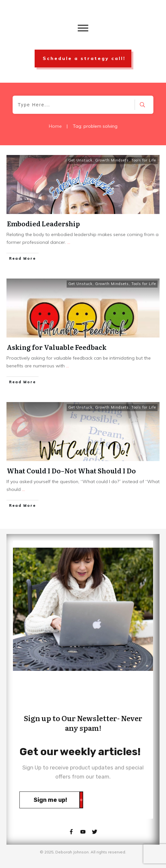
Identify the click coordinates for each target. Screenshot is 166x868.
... (69, 242)
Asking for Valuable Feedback (57, 347)
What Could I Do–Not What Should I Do (71, 470)
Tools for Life (144, 160)
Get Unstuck (80, 160)
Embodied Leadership (43, 223)
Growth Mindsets (112, 160)
